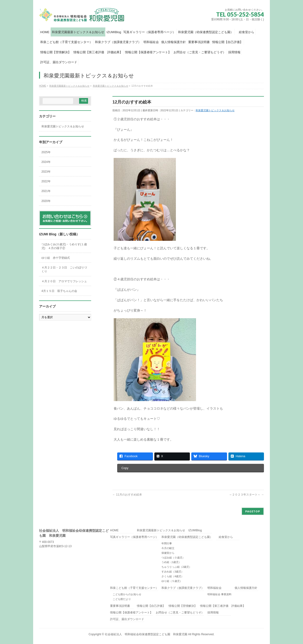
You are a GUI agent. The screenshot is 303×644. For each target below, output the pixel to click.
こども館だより (120, 599)
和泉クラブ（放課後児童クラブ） (183, 588)
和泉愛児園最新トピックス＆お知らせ (161, 530)
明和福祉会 (214, 588)
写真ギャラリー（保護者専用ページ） (134, 537)
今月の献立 (168, 548)
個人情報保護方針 (246, 588)
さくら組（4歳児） (173, 576)
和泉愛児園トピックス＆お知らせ (215, 110)
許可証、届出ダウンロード (127, 619)
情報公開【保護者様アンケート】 (131, 613)
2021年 (46, 191)
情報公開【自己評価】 (151, 606)
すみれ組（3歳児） (173, 572)
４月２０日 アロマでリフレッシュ (64, 281)
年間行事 (167, 543)
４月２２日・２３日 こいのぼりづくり (64, 269)
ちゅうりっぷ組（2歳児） (176, 567)
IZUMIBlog (195, 530)
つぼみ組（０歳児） (173, 558)
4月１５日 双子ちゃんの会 (61, 291)
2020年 (46, 201)
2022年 (46, 181)
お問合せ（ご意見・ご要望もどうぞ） (180, 613)
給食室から (224, 537)
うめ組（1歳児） (171, 562)
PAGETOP (253, 511)
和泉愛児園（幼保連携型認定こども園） (187, 537)
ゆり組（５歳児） (172, 581)
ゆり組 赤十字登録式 (56, 258)
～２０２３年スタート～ (247, 495)
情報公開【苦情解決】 (183, 606)
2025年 (46, 152)
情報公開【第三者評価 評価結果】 (223, 606)
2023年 (46, 172)
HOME (114, 530)
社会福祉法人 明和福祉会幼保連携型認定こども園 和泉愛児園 (146, 634)
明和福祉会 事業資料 (219, 594)
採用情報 (213, 613)
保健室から (168, 553)
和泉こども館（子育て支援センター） (134, 588)
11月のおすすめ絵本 (127, 495)
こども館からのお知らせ (126, 594)
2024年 (46, 162)
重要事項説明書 (120, 606)
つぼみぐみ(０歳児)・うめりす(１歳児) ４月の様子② (64, 246)
